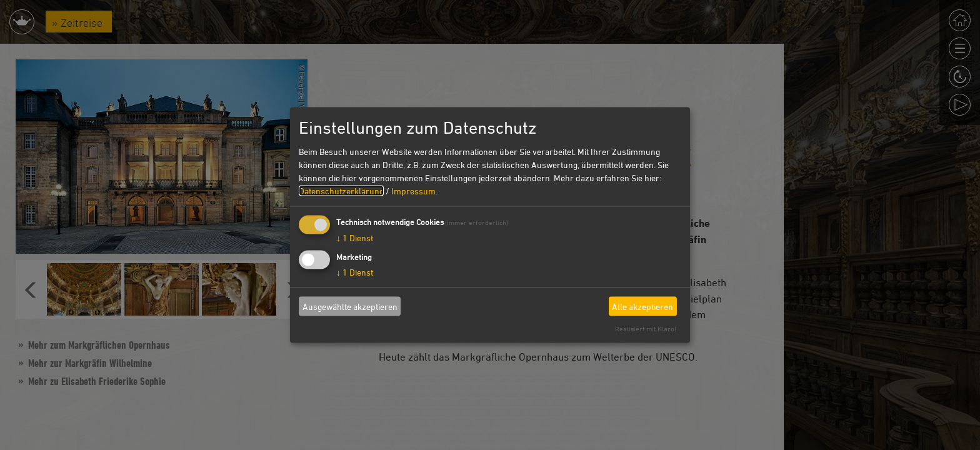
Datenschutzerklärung (341, 191)
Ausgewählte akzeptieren (350, 306)
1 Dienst (355, 238)
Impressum (413, 191)
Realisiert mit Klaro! (646, 328)
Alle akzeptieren (642, 306)
